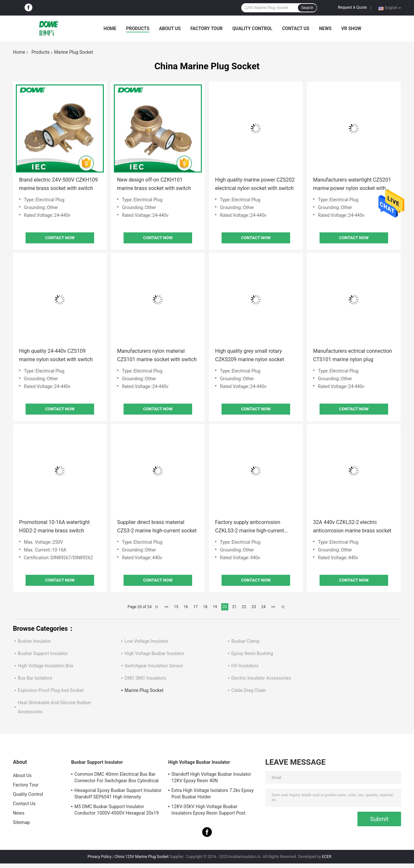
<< (167, 607)
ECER (327, 857)
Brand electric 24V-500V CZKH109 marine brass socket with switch (59, 184)
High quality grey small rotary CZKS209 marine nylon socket (250, 355)
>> (273, 607)
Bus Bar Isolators (35, 678)
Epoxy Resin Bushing (252, 653)
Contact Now (60, 238)
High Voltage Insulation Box (46, 666)
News (325, 28)
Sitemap (21, 822)
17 (196, 607)
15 (176, 607)
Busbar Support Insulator (43, 653)
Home (110, 28)
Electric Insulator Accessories (261, 678)
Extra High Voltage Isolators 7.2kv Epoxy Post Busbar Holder (212, 794)
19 (215, 607)
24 (264, 607)
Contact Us (296, 28)
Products (138, 28)
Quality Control (252, 28)
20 (225, 607)
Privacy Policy (100, 857)
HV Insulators (245, 666)
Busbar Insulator (34, 641)
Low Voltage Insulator (146, 641)
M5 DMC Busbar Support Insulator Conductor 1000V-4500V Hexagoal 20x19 (117, 810)
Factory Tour (207, 28)
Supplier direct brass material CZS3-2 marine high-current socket (157, 526)
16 (186, 607)
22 (244, 607)
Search (307, 8)
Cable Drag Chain (249, 690)
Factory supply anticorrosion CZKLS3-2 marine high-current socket (250, 527)
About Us (170, 28)
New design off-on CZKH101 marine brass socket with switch (154, 184)
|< (157, 607)
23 (254, 607)
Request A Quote (352, 7)
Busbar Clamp (245, 641)
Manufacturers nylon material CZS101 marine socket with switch (157, 355)
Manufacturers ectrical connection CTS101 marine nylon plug (353, 355)
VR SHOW (351, 28)
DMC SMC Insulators (145, 678)
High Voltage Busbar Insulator (154, 653)
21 (234, 607)
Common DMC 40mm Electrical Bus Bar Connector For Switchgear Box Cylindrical (116, 777)
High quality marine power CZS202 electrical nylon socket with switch (255, 184)
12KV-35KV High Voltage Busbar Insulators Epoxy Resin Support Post (208, 810)
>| (283, 607)
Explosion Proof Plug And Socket (51, 690)
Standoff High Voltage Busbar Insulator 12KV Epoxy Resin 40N (211, 777)
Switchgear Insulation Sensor (154, 666)
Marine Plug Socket (144, 690)
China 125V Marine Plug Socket (141, 857)
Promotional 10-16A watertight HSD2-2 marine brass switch (54, 526)
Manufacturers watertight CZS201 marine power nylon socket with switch (352, 185)
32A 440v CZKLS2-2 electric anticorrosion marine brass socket (352, 526)
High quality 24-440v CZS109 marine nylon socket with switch (56, 355)
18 (205, 607)
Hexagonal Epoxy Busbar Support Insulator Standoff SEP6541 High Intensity (118, 794)
